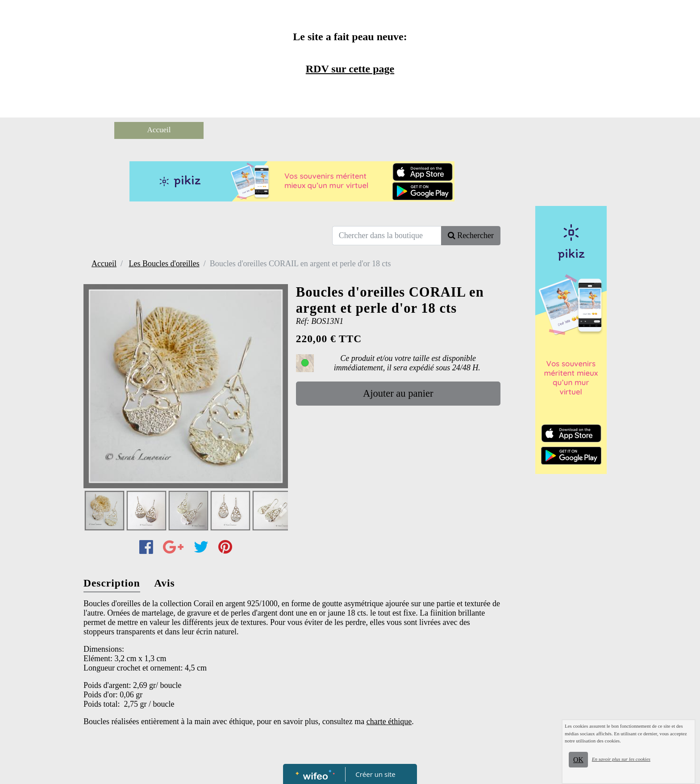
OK (578, 760)
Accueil (159, 130)
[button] (279, 511)
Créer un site (376, 774)
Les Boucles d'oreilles (164, 264)
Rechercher (471, 235)
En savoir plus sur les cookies (621, 759)
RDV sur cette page (350, 69)
